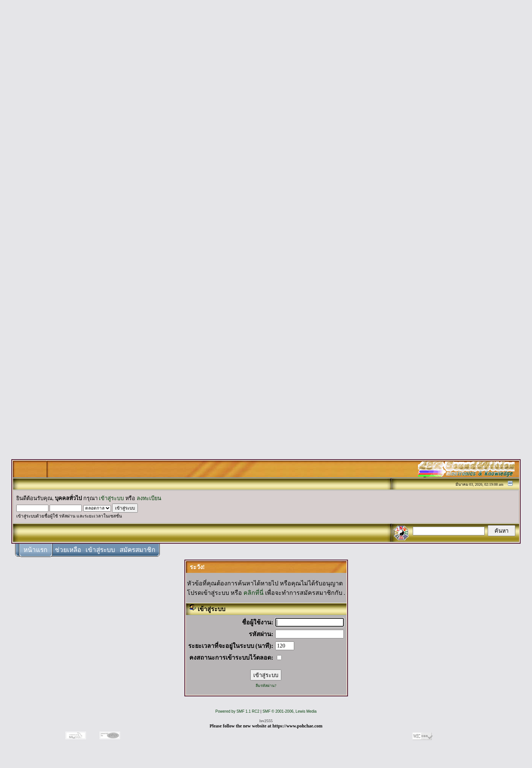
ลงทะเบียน (149, 498)
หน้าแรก (35, 550)
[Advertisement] (266, 118)
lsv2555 (266, 721)
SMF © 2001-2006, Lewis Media (289, 711)
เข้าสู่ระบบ (111, 498)
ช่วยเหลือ (68, 550)
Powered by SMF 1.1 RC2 (237, 711)
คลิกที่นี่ (254, 593)
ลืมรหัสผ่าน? (266, 686)
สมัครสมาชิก (137, 550)
